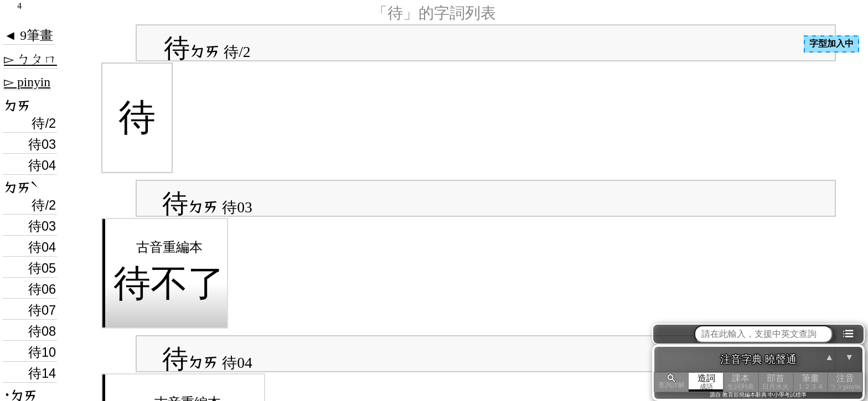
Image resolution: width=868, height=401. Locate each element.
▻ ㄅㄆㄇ (30, 59)
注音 (845, 382)
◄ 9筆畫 (29, 35)
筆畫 (811, 382)
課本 (741, 382)
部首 (776, 382)
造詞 (706, 382)
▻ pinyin (27, 82)
